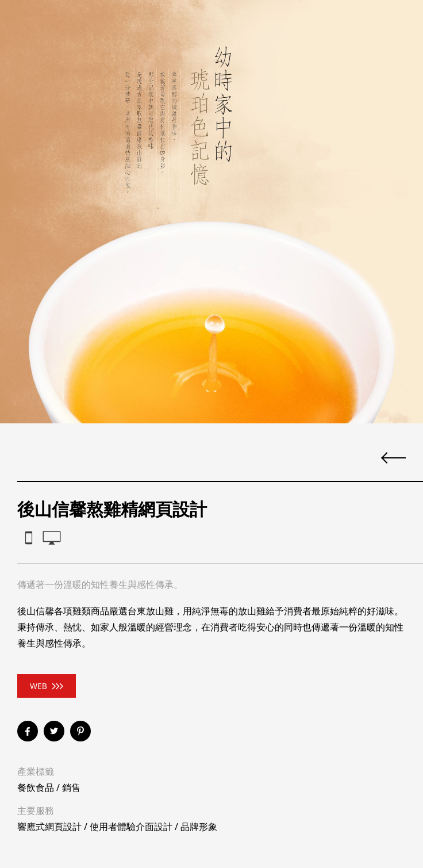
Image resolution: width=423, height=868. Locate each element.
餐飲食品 (36, 787)
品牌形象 (199, 827)
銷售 (71, 787)
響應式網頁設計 (49, 827)
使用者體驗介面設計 (131, 827)
